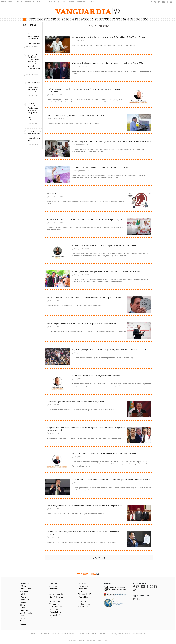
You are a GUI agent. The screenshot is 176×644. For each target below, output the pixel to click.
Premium (147, 19)
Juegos (33, 19)
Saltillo (55, 19)
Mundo (75, 19)
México (65, 19)
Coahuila (44, 19)
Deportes (105, 19)
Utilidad (116, 19)
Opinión (85, 19)
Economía (128, 19)
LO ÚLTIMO (30, 25)
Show (95, 19)
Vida (138, 19)
